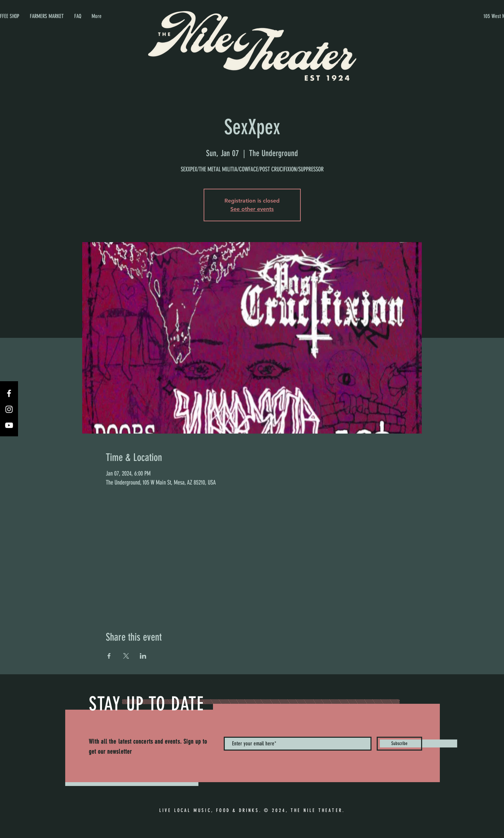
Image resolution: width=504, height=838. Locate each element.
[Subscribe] (399, 744)
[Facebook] (9, 393)
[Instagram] (9, 409)
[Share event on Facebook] (109, 656)
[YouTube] (9, 425)
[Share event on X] (126, 656)
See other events (252, 209)
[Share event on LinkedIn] (143, 656)
